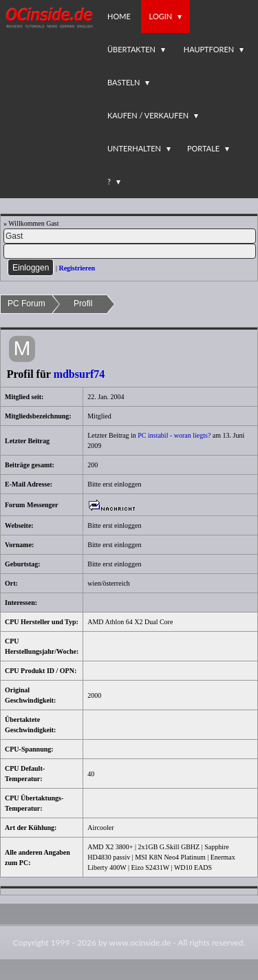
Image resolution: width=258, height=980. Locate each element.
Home (119, 16)
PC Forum (26, 303)
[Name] (130, 236)
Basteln (123, 82)
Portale (203, 148)
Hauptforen (209, 49)
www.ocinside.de (140, 942)
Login (161, 16)
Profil (83, 303)
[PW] (130, 251)
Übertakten (131, 49)
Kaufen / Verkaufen (148, 115)
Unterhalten (134, 148)
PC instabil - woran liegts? (175, 435)
